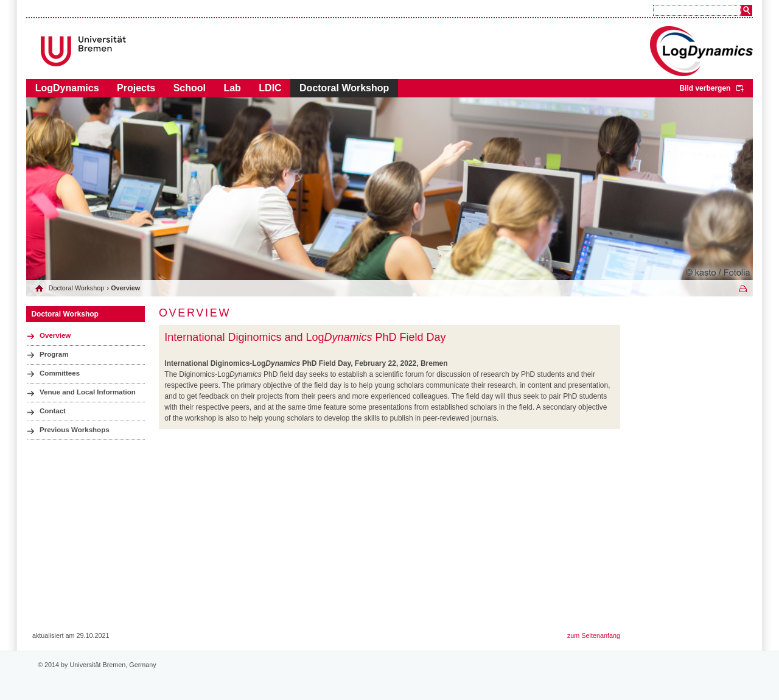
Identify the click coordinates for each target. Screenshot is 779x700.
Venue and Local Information (88, 392)
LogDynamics (67, 88)
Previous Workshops (75, 430)
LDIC (270, 88)
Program (54, 354)
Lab (232, 88)
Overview (55, 335)
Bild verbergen (705, 88)
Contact (53, 411)
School (190, 88)
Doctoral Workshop (344, 88)
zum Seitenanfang (594, 635)
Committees (60, 373)
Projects (136, 88)
